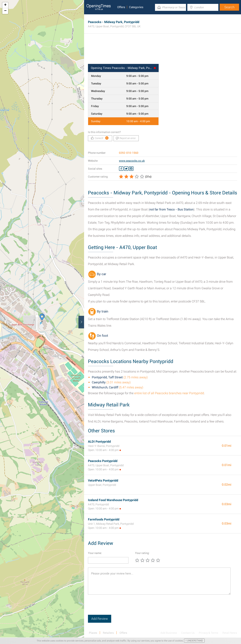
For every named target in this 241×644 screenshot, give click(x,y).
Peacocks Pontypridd (103, 461)
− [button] (5, 11)
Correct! (100, 138)
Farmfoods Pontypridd (104, 519)
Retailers (108, 633)
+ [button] (5, 5)
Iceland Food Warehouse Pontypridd (113, 500)
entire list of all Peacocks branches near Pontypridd (169, 393)
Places (93, 633)
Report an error (126, 138)
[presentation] (117, 607)
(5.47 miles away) (117, 387)
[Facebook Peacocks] (121, 169)
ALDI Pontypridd (99, 442)
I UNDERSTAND (194, 641)
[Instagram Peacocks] (131, 169)
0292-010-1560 (129, 153)
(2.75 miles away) (120, 377)
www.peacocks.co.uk (132, 161)
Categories (136, 7)
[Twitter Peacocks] (126, 169)
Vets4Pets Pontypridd (103, 480)
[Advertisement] (163, 51)
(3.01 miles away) (111, 382)
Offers (121, 7)
